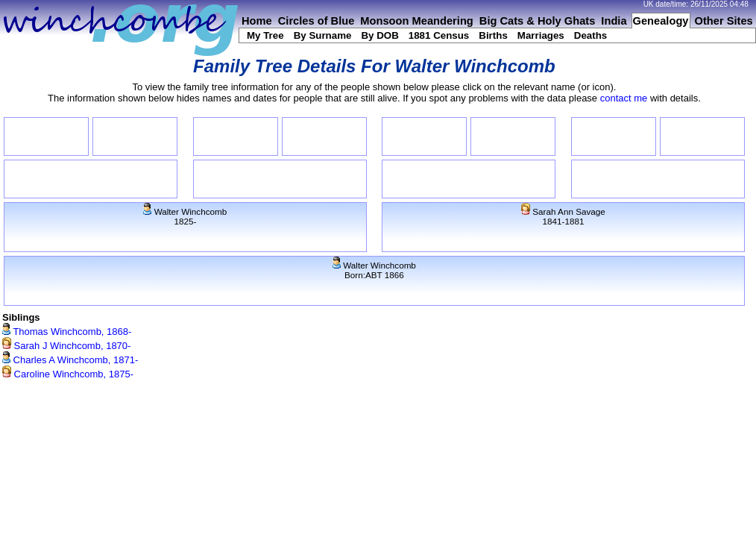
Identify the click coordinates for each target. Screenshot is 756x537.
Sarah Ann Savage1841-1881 (563, 216)
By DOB (379, 35)
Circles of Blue (316, 21)
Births (493, 35)
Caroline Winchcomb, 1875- (68, 374)
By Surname (323, 35)
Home (257, 21)
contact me (624, 98)
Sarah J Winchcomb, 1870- (66, 346)
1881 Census (439, 35)
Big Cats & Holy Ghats (538, 21)
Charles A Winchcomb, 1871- (70, 360)
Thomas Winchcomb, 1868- (67, 332)
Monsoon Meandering (416, 21)
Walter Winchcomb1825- (185, 216)
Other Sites (724, 21)
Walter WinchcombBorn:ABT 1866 (374, 270)
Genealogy (661, 21)
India (614, 21)
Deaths (590, 35)
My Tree (265, 35)
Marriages (541, 35)
